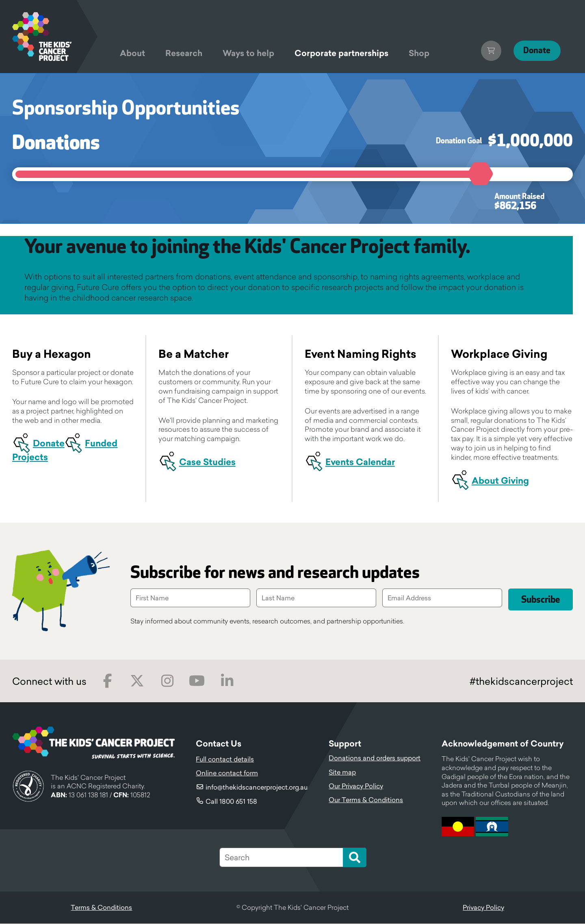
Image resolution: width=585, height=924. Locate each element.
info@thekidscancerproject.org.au (257, 788)
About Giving (500, 481)
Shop (419, 53)
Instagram (167, 681)
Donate (535, 51)
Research (184, 53)
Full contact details (225, 760)
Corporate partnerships (341, 53)
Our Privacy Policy (356, 786)
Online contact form (227, 773)
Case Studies (207, 462)
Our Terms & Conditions (366, 800)
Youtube (197, 681)
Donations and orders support (375, 758)
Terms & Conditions (101, 908)
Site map (342, 773)
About (132, 53)
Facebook (107, 681)
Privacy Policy (483, 908)
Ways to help (248, 53)
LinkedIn (227, 681)
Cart (486, 51)
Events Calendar (360, 462)
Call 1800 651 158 (231, 802)
